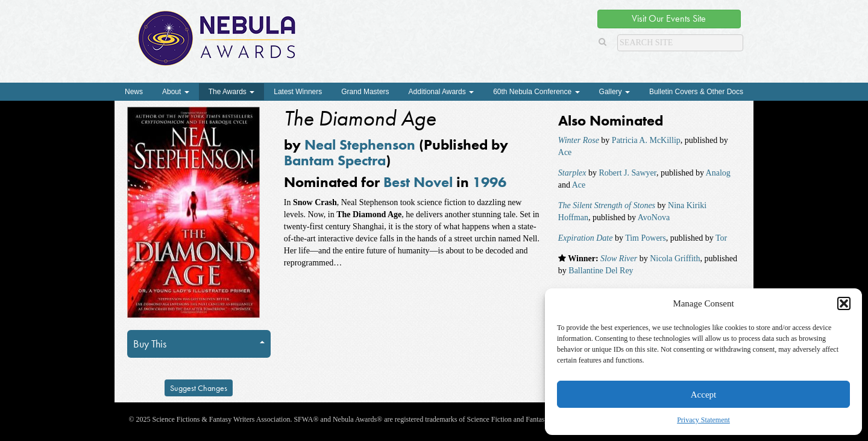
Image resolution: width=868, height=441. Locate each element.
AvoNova (654, 217)
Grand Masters (365, 92)
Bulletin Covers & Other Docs (696, 92)
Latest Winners (298, 92)
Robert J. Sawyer (627, 173)
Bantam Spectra (335, 160)
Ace (565, 152)
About (176, 92)
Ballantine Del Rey (601, 271)
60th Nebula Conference (536, 92)
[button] (844, 303)
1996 (489, 182)
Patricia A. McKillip (646, 140)
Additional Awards (442, 92)
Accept (703, 395)
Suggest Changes (199, 388)
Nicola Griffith (675, 259)
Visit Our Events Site (669, 18)
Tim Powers (646, 238)
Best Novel (418, 182)
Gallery (615, 92)
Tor (721, 238)
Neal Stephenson (360, 144)
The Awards (231, 92)
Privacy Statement (703, 420)
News (134, 92)
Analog (718, 173)
